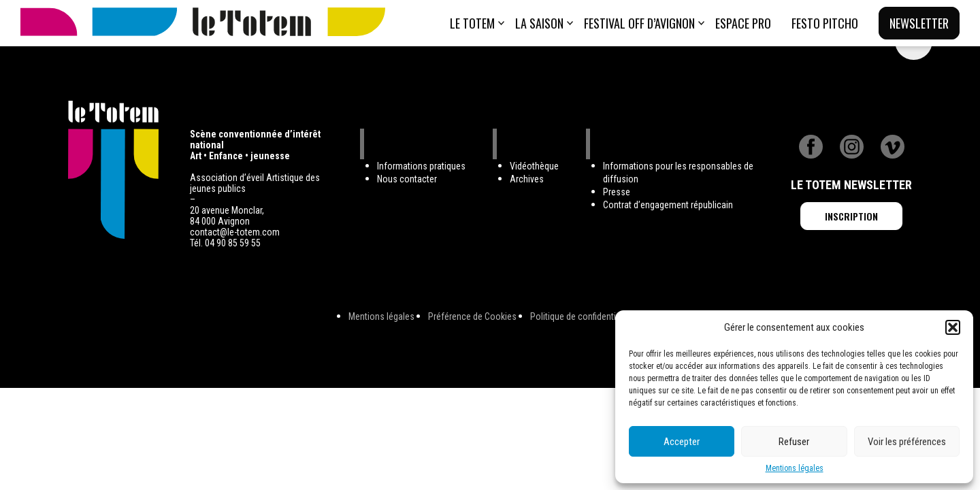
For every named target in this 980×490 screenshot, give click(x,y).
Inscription (851, 216)
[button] (953, 327)
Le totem (472, 23)
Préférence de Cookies (472, 316)
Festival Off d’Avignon (639, 23)
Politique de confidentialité (581, 316)
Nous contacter (407, 179)
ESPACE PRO (743, 23)
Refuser (794, 442)
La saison (539, 23)
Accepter (682, 442)
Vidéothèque (534, 166)
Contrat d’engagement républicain (668, 205)
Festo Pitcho (825, 23)
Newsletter (919, 23)
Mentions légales (795, 468)
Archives (527, 179)
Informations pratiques (421, 166)
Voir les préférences (907, 442)
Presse (617, 192)
